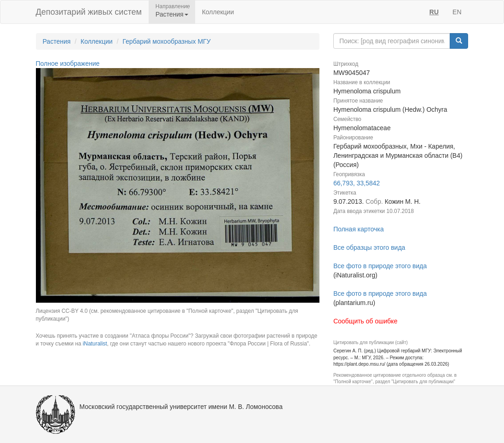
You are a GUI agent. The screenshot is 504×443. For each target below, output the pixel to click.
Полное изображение (68, 63)
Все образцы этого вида (369, 247)
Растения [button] (172, 14)
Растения (57, 41)
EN (457, 12)
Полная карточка (359, 229)
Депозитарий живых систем (89, 12)
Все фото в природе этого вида (380, 266)
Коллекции (218, 12)
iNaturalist (95, 344)
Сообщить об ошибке (365, 321)
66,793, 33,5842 (356, 183)
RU (434, 12)
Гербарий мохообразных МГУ (166, 41)
